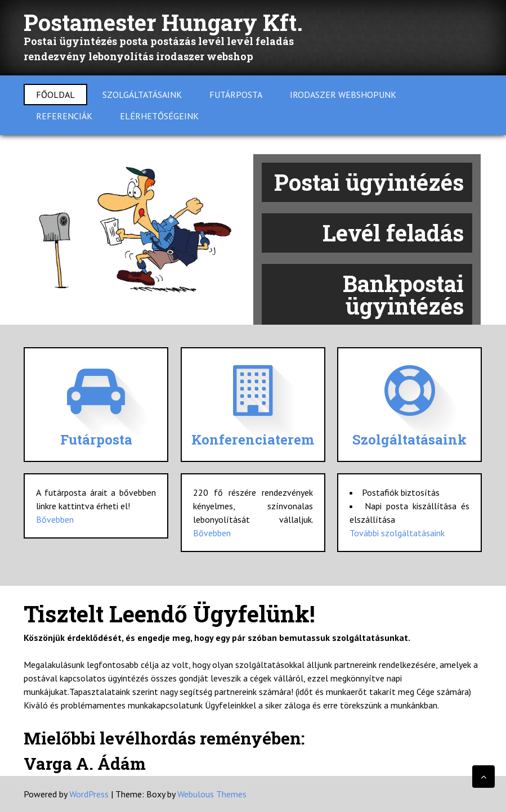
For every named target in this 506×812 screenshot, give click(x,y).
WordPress (89, 794)
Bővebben (55, 519)
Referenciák (64, 116)
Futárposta (236, 95)
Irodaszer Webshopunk (343, 95)
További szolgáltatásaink (397, 533)
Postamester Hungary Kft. (163, 22)
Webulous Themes (212, 794)
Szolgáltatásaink (142, 95)
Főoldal (55, 95)
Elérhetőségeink (159, 116)
